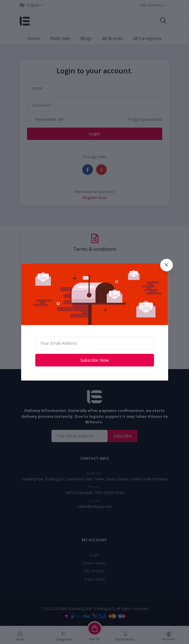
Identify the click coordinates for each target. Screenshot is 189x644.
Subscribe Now (95, 360)
